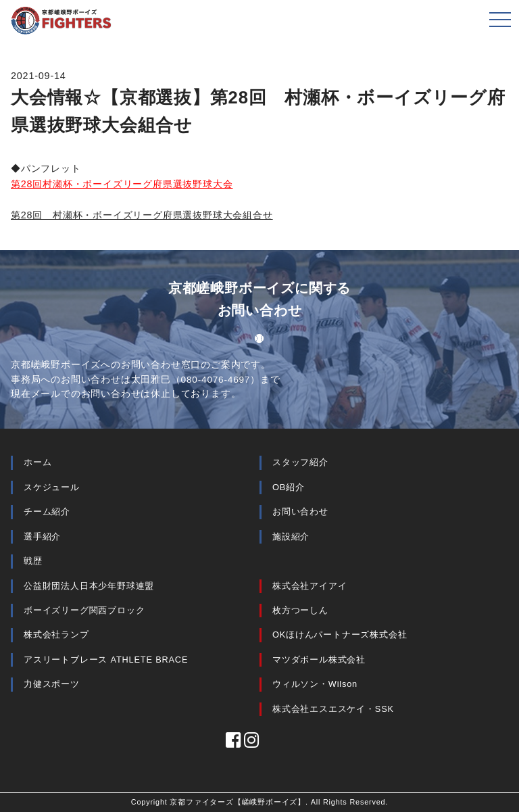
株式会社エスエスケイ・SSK (333, 709)
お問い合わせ (300, 511)
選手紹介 (42, 536)
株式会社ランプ (56, 635)
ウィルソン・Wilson (315, 684)
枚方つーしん (300, 610)
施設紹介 (291, 536)
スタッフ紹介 (300, 462)
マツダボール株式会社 (319, 660)
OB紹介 (289, 487)
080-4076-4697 (216, 380)
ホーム (38, 462)
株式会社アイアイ (310, 586)
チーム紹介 (47, 511)
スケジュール (52, 487)
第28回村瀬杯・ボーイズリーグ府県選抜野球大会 (122, 184)
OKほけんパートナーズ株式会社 (340, 635)
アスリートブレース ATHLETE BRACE (106, 660)
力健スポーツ (52, 684)
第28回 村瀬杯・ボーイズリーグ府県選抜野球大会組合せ (142, 215)
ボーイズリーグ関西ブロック (84, 610)
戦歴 (33, 561)
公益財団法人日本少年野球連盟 (89, 586)
